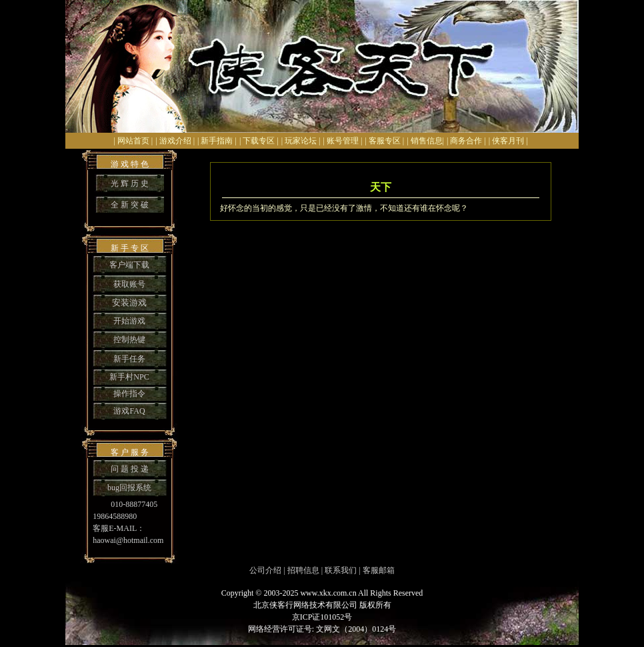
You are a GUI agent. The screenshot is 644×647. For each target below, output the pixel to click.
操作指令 (129, 394)
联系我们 (341, 570)
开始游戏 (129, 321)
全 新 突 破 (130, 205)
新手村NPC (129, 377)
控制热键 (129, 340)
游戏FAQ (129, 411)
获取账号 (129, 284)
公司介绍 (265, 570)
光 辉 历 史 (130, 183)
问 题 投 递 (130, 469)
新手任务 (129, 359)
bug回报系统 (129, 488)
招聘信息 (303, 570)
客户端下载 (129, 265)
